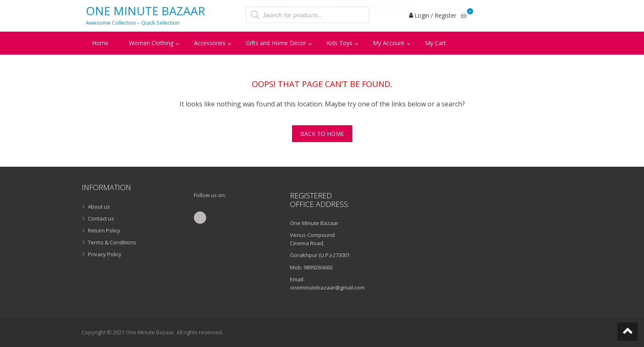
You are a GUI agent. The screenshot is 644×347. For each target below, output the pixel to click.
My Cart (436, 43)
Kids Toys (339, 43)
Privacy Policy (105, 254)
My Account (389, 43)
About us (99, 207)
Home (100, 43)
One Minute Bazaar (145, 11)
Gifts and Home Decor (276, 43)
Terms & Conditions (112, 242)
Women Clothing (151, 43)
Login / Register (435, 15)
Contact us (101, 218)
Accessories (210, 43)
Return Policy (104, 230)
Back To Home (322, 134)
